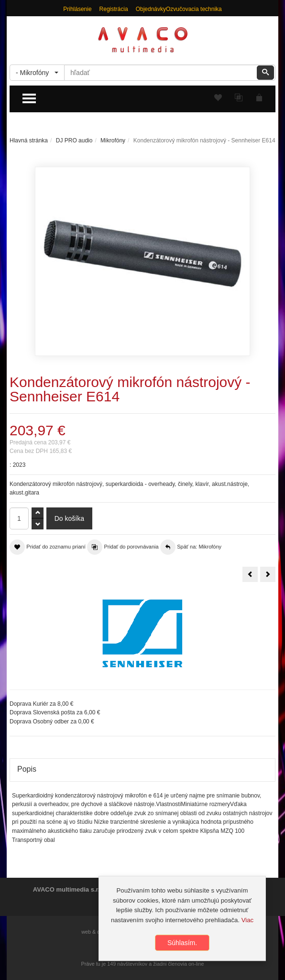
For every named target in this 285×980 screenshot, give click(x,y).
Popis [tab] (27, 769)
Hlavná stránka (29, 140)
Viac (247, 921)
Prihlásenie (77, 9)
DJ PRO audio (74, 140)
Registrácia (114, 9)
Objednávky (151, 9)
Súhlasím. (182, 945)
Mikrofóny (113, 140)
